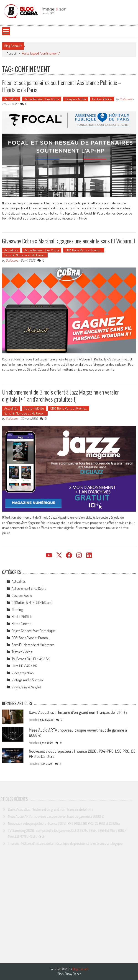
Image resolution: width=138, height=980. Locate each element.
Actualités (11, 99)
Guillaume (126, 99)
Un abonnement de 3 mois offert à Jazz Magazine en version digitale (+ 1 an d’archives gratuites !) (61, 395)
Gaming (17, 610)
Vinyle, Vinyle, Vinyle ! (26, 687)
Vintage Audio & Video (27, 680)
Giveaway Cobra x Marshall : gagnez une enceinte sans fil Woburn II (69, 241)
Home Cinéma (22, 624)
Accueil (12, 53)
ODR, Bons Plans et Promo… (84, 250)
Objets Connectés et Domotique (33, 631)
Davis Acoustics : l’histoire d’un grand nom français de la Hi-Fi (78, 712)
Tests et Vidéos (22, 652)
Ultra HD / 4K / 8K (24, 666)
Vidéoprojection (23, 673)
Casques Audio (76, 99)
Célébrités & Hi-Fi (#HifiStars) (32, 602)
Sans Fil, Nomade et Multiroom (25, 255)
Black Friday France (69, 974)
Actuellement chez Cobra (42, 99)
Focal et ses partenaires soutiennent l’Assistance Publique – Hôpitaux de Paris (61, 86)
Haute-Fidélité (102, 99)
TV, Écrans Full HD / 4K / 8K (31, 659)
